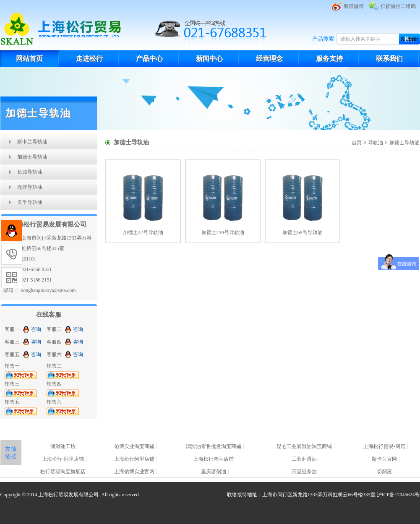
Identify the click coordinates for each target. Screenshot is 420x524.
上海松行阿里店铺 (134, 459)
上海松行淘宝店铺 (214, 459)
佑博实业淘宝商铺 (134, 446)
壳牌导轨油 (30, 187)
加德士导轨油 (32, 157)
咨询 (36, 329)
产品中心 (149, 59)
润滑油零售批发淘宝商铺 (214, 446)
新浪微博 (354, 6)
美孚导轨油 (30, 202)
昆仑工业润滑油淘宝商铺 (304, 446)
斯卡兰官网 (384, 459)
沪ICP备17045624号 (398, 495)
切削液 (384, 472)
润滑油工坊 (63, 446)
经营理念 (269, 59)
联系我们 (389, 59)
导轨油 (376, 143)
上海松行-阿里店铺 (63, 459)
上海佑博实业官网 (134, 472)
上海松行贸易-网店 (384, 446)
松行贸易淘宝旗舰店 (63, 472)
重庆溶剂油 (214, 472)
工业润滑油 (304, 459)
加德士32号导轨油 (143, 232)
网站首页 (29, 59)
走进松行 (89, 59)
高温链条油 (304, 472)
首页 (357, 143)
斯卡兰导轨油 (32, 142)
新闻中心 (209, 59)
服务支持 (329, 59)
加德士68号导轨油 (303, 232)
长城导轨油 (30, 172)
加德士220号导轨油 (223, 232)
